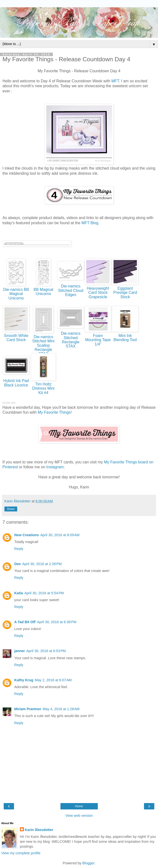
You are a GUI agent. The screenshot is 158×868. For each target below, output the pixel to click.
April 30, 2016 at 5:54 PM (44, 593)
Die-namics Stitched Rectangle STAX (71, 340)
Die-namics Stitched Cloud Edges (71, 290)
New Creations (27, 535)
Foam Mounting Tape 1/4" (98, 340)
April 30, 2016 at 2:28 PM (42, 564)
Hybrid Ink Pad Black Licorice (16, 383)
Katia (19, 593)
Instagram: (56, 467)
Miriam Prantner (28, 709)
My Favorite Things (54, 412)
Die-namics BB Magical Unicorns (16, 294)
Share (11, 509)
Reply (19, 549)
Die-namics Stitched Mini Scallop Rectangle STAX (43, 345)
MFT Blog (90, 223)
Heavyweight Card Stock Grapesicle (98, 293)
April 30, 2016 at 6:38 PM (57, 622)
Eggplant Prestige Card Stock (125, 293)
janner (20, 651)
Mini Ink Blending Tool (125, 338)
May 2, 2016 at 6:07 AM (53, 680)
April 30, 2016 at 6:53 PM (46, 651)
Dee (17, 564)
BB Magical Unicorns (43, 292)
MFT (115, 81)
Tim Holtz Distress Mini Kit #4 (43, 388)
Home (79, 806)
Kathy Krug (24, 680)
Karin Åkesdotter (39, 830)
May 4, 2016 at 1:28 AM (61, 709)
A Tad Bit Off (25, 622)
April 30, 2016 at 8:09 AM (60, 535)
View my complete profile (21, 853)
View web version (79, 816)
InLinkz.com (9, 403)
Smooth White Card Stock (16, 338)
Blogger (88, 863)
